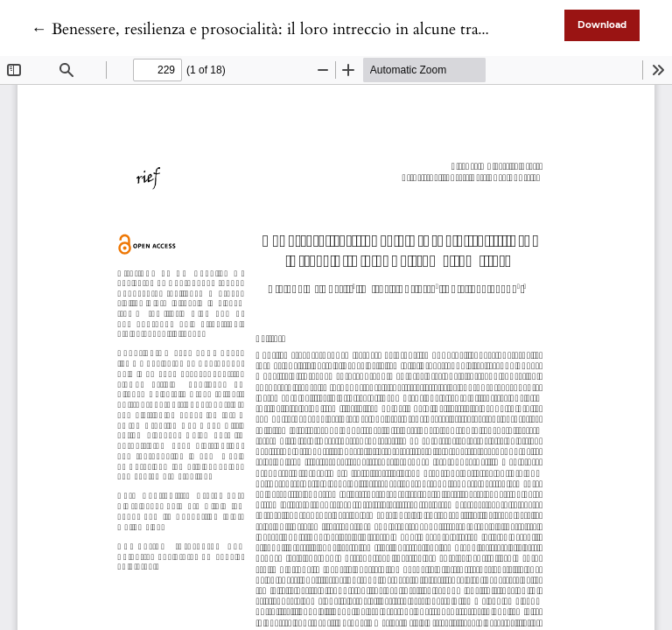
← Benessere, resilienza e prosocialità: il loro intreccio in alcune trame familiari (295, 29)
